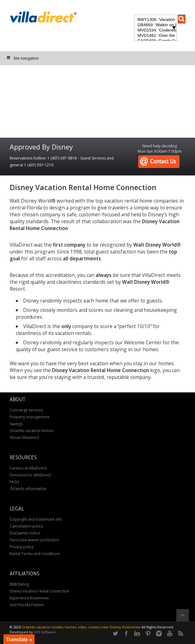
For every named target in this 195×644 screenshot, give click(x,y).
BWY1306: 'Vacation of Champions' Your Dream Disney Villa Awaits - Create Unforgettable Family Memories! (155, 20)
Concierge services (26, 410)
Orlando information (28, 489)
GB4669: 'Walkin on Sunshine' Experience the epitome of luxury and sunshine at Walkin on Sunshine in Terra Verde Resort (155, 25)
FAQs (14, 482)
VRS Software (45, 632)
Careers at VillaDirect (28, 468)
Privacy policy (22, 547)
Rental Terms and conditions (35, 554)
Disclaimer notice (25, 533)
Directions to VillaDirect (30, 475)
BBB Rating (19, 584)
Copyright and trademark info (36, 519)
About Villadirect (24, 438)
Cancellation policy (26, 526)
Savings (16, 424)
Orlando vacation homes (32, 431)
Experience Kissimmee (29, 598)
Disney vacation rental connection (39, 591)
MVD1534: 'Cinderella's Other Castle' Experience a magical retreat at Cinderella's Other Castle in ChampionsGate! (155, 30)
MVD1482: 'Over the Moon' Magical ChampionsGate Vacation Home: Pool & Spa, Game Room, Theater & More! (155, 36)
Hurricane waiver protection (34, 540)
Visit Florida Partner (27, 605)
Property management (30, 417)
